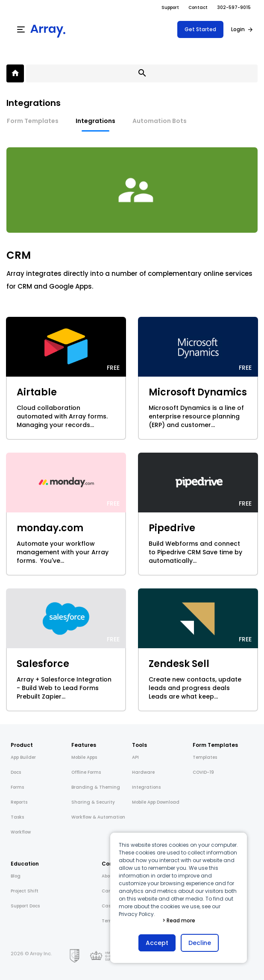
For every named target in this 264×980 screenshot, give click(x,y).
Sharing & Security (93, 802)
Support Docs (25, 906)
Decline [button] (200, 943)
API (135, 757)
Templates (205, 757)
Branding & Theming (96, 787)
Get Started (200, 29)
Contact (198, 7)
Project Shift (25, 891)
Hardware (143, 772)
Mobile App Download (156, 802)
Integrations (95, 121)
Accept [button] (157, 943)
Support (170, 7)
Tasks (17, 817)
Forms (17, 787)
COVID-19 (203, 772)
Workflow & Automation (98, 817)
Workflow (21, 832)
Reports (19, 802)
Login (238, 29)
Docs (16, 772)
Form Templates (33, 121)
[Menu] (21, 29)
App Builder (23, 757)
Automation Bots (160, 121)
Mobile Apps (84, 757)
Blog (16, 876)
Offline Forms (86, 772)
